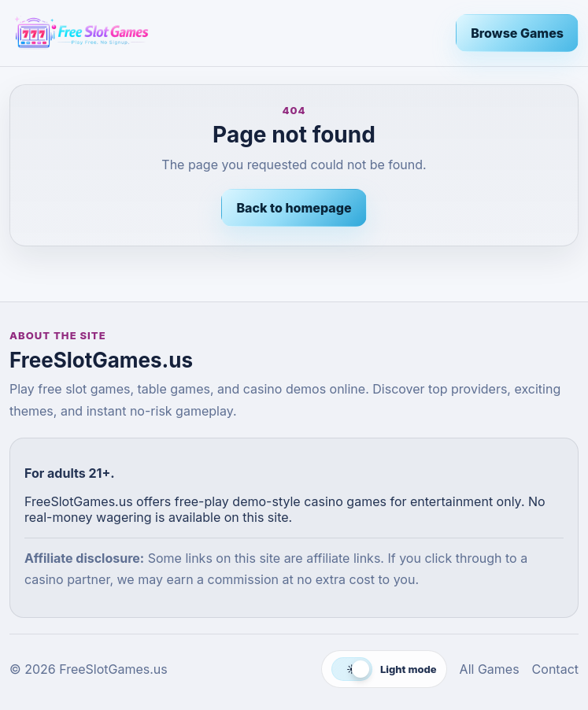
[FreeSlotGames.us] (226, 33)
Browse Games (517, 33)
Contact (555, 669)
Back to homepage (294, 208)
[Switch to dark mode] (384, 669)
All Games (490, 669)
